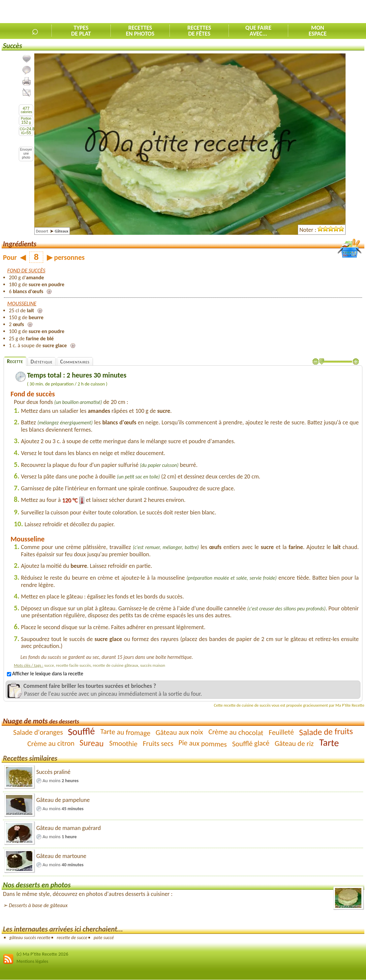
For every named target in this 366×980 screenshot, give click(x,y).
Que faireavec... (258, 31)
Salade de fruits (326, 732)
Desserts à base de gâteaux (38, 905)
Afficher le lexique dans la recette (45, 674)
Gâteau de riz (294, 743)
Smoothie (123, 743)
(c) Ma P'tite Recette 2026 (42, 954)
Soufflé (82, 731)
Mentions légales (32, 961)
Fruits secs (158, 743)
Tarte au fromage (125, 732)
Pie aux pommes (203, 743)
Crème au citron (51, 743)
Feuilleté (281, 732)
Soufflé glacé (251, 743)
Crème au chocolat (236, 732)
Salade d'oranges (38, 732)
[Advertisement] (289, 12)
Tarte (329, 743)
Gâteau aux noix (179, 732)
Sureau (92, 743)
